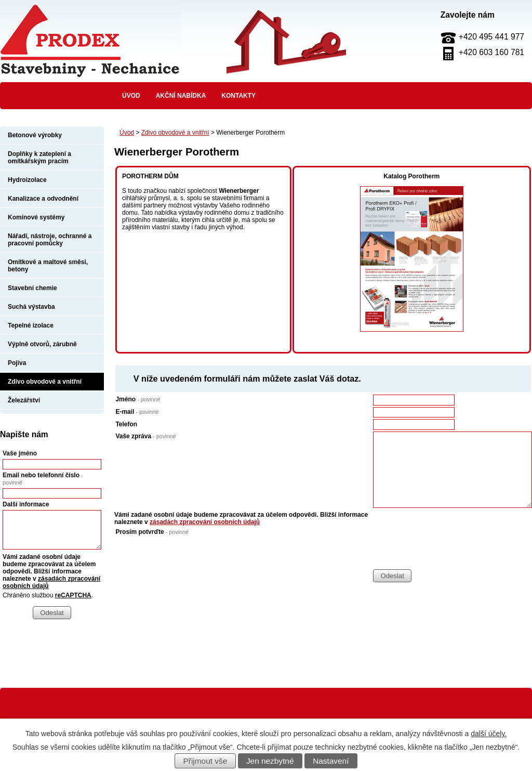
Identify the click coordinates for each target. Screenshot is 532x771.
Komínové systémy (36, 217)
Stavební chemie (32, 288)
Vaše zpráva (145, 436)
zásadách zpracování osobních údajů (205, 522)
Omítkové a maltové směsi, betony (48, 266)
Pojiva (17, 363)
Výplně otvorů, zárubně (42, 344)
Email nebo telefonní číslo (43, 479)
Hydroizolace (27, 180)
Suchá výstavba (31, 307)
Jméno (138, 399)
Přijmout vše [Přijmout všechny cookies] (205, 761)
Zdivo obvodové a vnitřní (175, 133)
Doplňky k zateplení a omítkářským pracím (39, 158)
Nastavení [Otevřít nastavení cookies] (331, 761)
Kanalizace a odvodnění (43, 199)
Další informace (26, 504)
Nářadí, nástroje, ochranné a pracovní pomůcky (50, 240)
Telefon (126, 424)
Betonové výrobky (35, 135)
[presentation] (452, 548)
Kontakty (238, 96)
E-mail (137, 412)
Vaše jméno (20, 453)
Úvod (131, 96)
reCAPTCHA (73, 595)
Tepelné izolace (31, 325)
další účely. (489, 734)
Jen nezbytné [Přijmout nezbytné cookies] (270, 761)
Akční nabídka (181, 96)
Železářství (24, 400)
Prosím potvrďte (152, 532)
